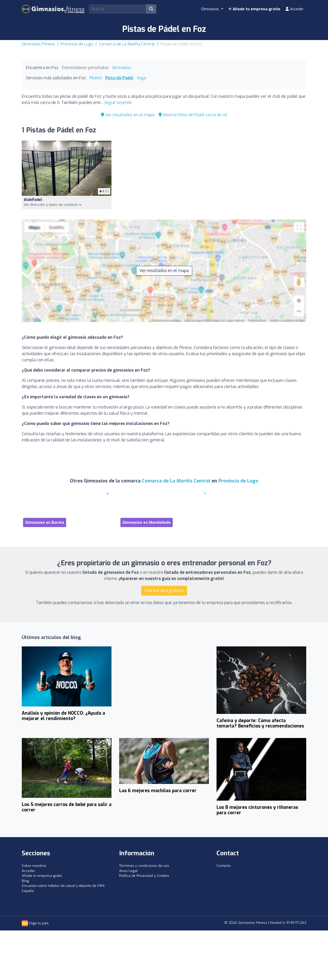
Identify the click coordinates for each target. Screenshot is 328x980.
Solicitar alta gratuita (164, 591)
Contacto (224, 866)
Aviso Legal (128, 871)
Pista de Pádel (119, 78)
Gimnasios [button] (211, 9)
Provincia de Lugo (77, 44)
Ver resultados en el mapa (128, 115)
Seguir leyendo (118, 103)
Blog (25, 881)
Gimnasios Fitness (38, 44)
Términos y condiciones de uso (144, 866)
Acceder (295, 9)
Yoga (141, 78)
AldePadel (33, 200)
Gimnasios (121, 68)
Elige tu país (35, 923)
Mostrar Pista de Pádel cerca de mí (193, 115)
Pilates (96, 78)
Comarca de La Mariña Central (127, 44)
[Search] (118, 9)
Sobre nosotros (34, 866)
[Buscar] (151, 9)
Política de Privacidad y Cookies (144, 876)
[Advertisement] (164, 685)
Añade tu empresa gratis (254, 9)
